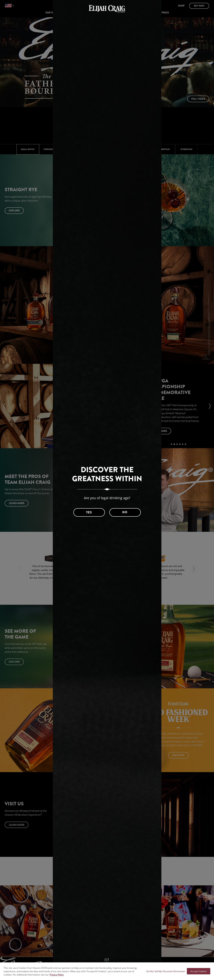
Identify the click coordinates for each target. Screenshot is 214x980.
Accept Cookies (199, 971)
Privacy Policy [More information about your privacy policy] (57, 975)
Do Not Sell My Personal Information (166, 971)
